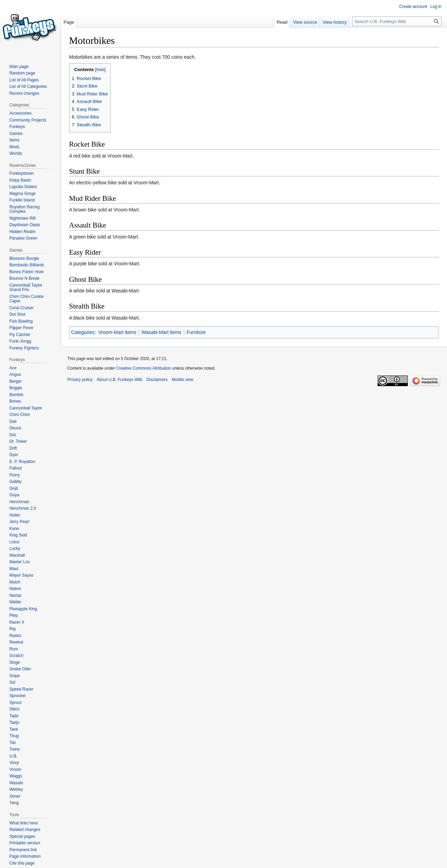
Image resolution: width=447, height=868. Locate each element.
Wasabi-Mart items (161, 332)
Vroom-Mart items (117, 332)
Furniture (196, 332)
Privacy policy (80, 380)
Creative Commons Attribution (143, 368)
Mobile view (183, 380)
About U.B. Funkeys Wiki (119, 380)
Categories (83, 332)
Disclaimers (157, 380)
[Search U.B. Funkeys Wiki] (397, 21)
